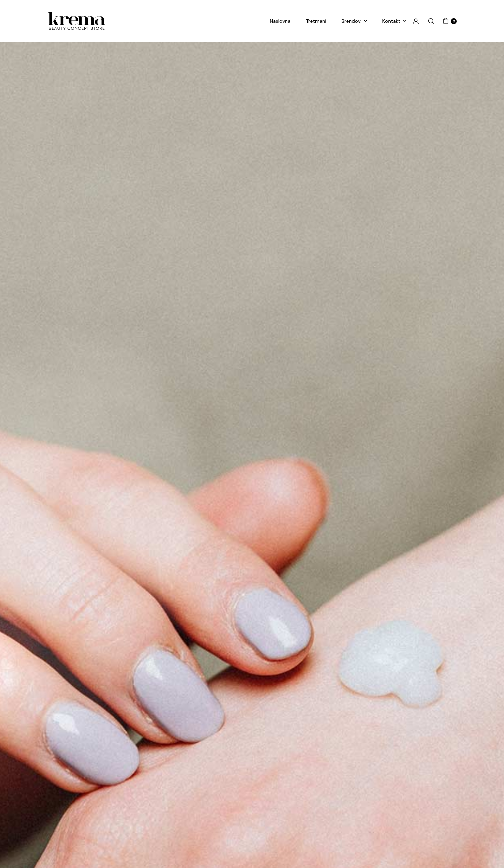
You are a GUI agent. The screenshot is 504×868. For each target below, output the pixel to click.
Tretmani (316, 21)
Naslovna (280, 21)
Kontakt (391, 21)
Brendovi (352, 21)
